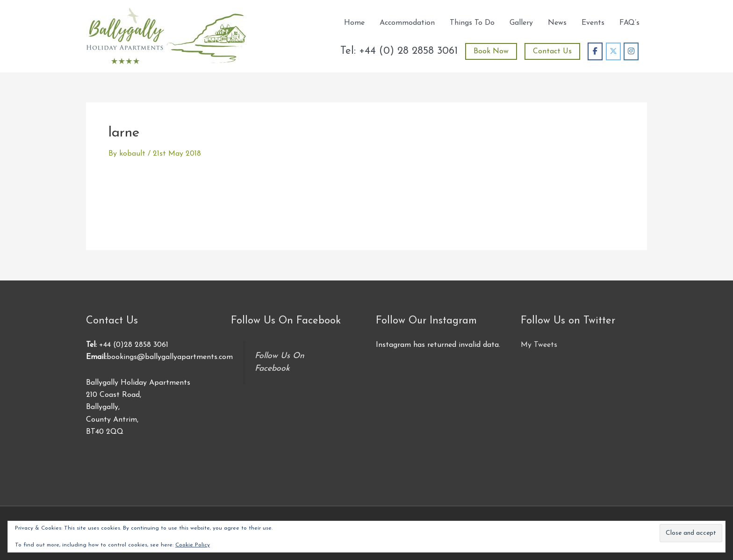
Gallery (521, 23)
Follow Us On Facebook (286, 321)
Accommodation (407, 23)
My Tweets (539, 345)
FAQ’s (629, 23)
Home (354, 23)
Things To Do (472, 23)
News (557, 23)
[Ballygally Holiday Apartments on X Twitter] (613, 51)
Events (593, 23)
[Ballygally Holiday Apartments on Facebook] (595, 51)
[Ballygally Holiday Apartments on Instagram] (631, 51)
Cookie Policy (193, 545)
